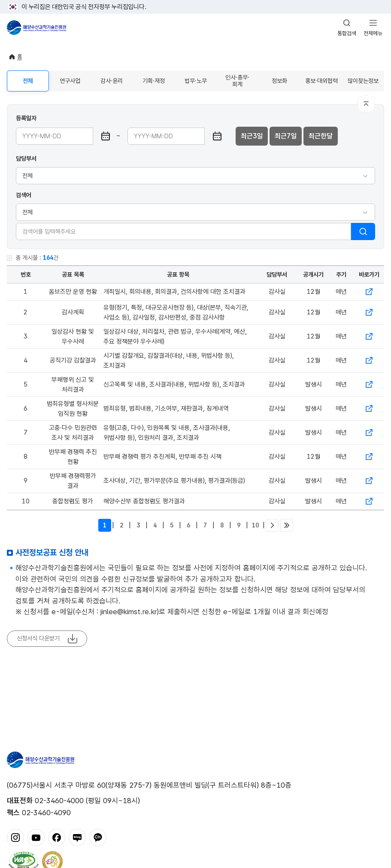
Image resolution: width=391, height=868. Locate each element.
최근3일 (252, 136)
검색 (363, 231)
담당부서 (26, 158)
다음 (272, 525)
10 (255, 525)
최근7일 (286, 136)
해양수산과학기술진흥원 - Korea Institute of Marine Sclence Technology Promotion (36, 27)
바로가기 (369, 292)
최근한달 (321, 136)
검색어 (24, 195)
